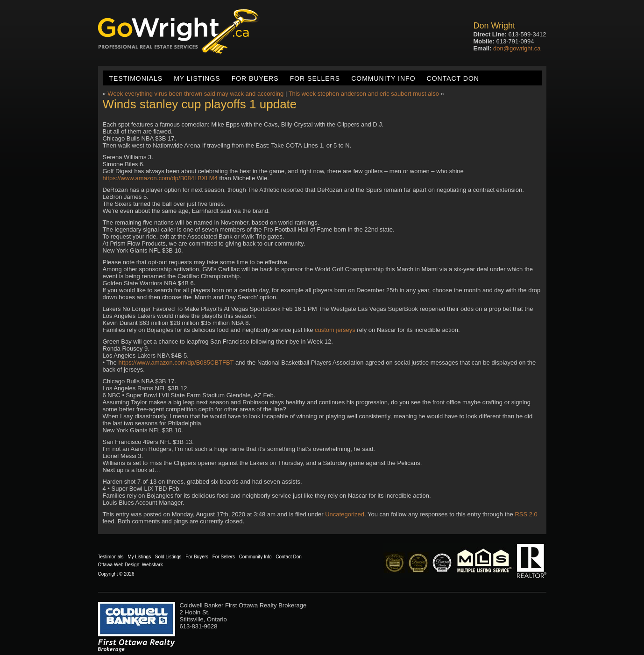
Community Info (383, 78)
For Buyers (255, 78)
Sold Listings (168, 557)
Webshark (152, 565)
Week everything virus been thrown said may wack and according (195, 94)
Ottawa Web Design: (120, 565)
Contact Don (453, 78)
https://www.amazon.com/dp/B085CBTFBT (176, 363)
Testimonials (136, 78)
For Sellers (315, 78)
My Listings (197, 78)
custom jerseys (335, 330)
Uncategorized (345, 514)
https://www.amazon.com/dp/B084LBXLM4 (160, 178)
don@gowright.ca (517, 48)
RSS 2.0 (526, 514)
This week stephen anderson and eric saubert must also (364, 94)
